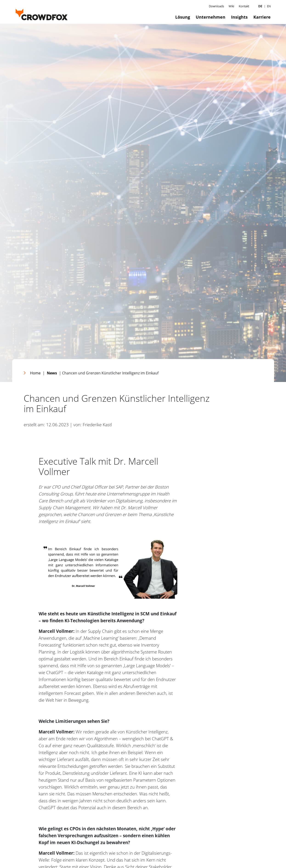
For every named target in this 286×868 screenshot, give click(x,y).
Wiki (231, 6)
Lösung (183, 17)
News (52, 373)
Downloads (216, 6)
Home (35, 373)
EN (269, 6)
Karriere (262, 17)
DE (260, 6)
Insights (239, 17)
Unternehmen (211, 17)
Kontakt (244, 6)
